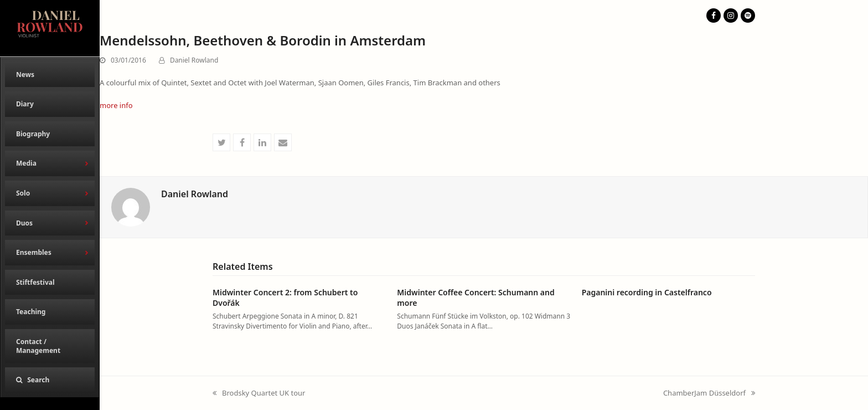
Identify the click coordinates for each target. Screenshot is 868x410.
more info (116, 105)
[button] (50, 380)
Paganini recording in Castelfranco (647, 292)
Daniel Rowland (194, 60)
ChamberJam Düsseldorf (709, 393)
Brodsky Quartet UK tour (259, 393)
